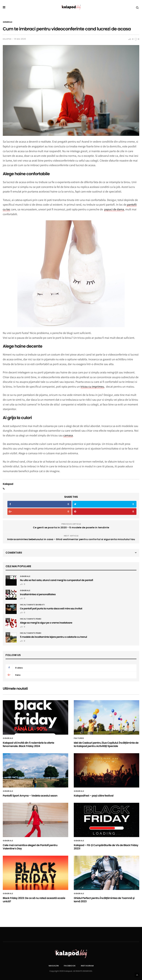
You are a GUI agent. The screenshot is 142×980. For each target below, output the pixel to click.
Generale (7, 22)
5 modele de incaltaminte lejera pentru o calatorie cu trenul (53, 637)
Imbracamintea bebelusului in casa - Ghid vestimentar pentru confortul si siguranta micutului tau (71, 539)
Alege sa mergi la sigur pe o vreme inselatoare (46, 623)
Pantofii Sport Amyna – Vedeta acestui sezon (30, 796)
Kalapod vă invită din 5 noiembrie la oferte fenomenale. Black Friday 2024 (28, 744)
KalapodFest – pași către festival (94, 796)
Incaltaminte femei (31, 619)
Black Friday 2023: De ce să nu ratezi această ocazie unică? (34, 900)
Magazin (54, 966)
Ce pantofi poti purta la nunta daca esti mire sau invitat (51, 609)
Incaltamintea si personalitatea (38, 594)
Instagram (87, 966)
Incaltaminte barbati (32, 605)
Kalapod (7, 39)
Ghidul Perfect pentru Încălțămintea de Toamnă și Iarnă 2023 (104, 900)
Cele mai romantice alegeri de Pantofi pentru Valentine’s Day (30, 847)
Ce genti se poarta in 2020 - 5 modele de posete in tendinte (71, 527)
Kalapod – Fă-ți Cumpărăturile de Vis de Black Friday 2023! (106, 847)
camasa (68, 435)
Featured (79, 738)
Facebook (70, 966)
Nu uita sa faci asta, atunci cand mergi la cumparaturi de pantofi (56, 580)
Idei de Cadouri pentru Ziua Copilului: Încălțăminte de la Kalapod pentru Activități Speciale (106, 744)
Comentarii (14, 553)
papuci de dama (114, 209)
